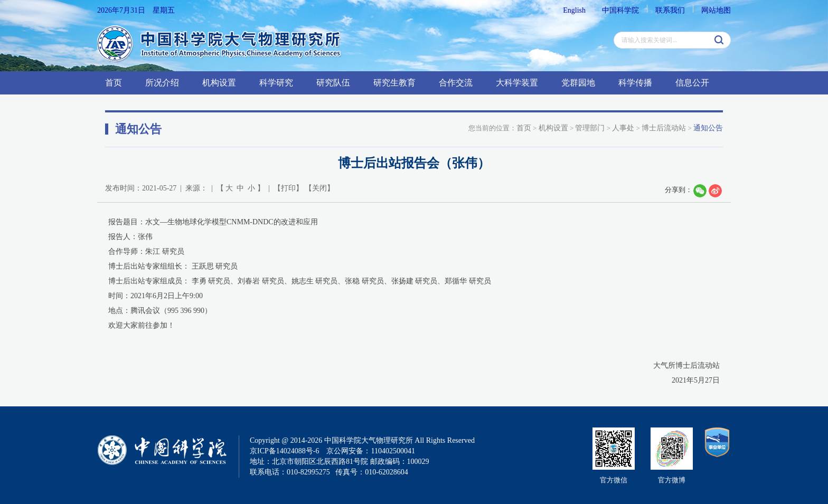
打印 (288, 188)
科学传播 (635, 83)
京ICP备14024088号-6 (284, 451)
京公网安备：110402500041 (370, 451)
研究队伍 (333, 83)
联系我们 (670, 10)
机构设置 (219, 83)
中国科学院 (620, 10)
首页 (114, 83)
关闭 (319, 188)
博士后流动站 (664, 128)
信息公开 (692, 83)
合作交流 (456, 83)
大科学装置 (517, 83)
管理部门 (590, 128)
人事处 (623, 128)
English (574, 10)
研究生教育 (394, 83)
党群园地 (578, 83)
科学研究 (276, 83)
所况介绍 (162, 83)
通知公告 (708, 128)
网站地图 (716, 10)
